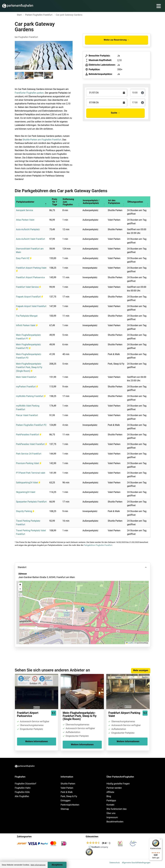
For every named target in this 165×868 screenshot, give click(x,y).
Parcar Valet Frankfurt (27, 415)
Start (19, 15)
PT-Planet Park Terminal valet (31, 473)
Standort (22, 567)
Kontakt (110, 805)
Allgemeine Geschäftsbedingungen (136, 863)
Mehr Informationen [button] (38, 865)
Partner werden (114, 788)
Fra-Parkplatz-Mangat (27, 316)
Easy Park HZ (24, 258)
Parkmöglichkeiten (70, 805)
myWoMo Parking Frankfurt (31, 396)
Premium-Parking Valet (29, 463)
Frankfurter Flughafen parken (29, 93)
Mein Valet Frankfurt (26, 377)
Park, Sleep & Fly (69, 796)
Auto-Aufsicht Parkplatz (28, 229)
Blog (109, 796)
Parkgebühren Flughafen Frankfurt (98, 545)
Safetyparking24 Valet (28, 483)
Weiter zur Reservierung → (116, 40)
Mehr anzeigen (141, 670)
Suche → (115, 113)
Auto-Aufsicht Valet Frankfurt (31, 239)
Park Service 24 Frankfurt (29, 454)
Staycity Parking (25, 511)
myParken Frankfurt (27, 387)
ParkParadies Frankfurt (29, 435)
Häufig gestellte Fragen (118, 784)
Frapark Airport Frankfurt (30, 297)
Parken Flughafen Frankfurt (39, 15)
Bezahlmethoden (115, 822)
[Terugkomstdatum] (107, 93)
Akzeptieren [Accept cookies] (57, 865)
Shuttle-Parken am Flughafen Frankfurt (42, 140)
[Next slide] (70, 53)
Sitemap (65, 809)
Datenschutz (115, 863)
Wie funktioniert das (117, 809)
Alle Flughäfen (22, 796)
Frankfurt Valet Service (29, 287)
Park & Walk (67, 792)
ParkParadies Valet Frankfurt (31, 444)
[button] (46, 202)
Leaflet (130, 643)
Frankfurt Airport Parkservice (31, 277)
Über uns (111, 813)
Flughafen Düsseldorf (26, 784)
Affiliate (110, 792)
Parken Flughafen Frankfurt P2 (31, 425)
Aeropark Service (25, 210)
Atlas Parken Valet (25, 220)
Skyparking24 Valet (26, 492)
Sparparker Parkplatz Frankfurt (31, 502)
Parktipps (111, 801)
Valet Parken (67, 788)
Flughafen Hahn (23, 788)
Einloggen (66, 801)
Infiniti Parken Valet (27, 325)
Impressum (112, 817)
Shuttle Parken (68, 784)
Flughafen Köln (22, 792)
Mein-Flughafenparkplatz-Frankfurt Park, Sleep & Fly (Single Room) (29, 367)
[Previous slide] (18, 53)
